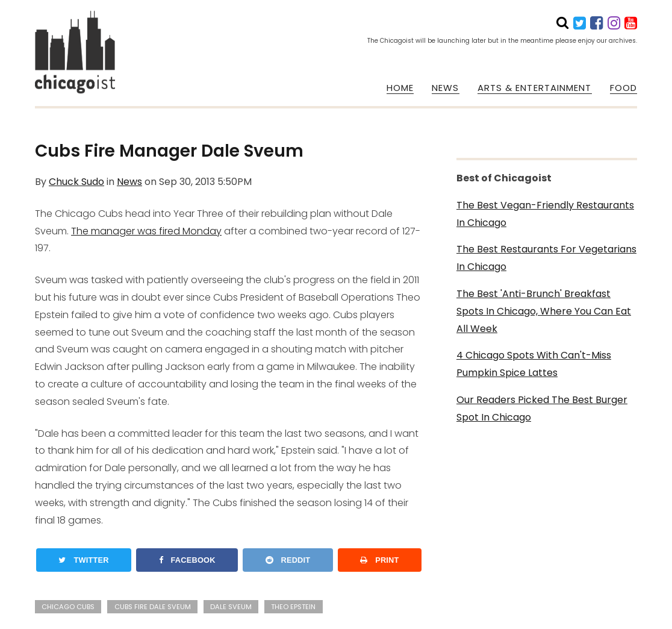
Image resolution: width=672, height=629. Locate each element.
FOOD (624, 88)
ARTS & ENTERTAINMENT (535, 88)
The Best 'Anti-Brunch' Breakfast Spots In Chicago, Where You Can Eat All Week (544, 311)
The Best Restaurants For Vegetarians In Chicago (546, 258)
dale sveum (231, 607)
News (129, 182)
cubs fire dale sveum (153, 607)
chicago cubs (68, 607)
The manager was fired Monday (146, 231)
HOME (400, 88)
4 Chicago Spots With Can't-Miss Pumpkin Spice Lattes (534, 364)
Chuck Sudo (76, 182)
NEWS (445, 88)
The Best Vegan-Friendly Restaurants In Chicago (545, 214)
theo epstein (293, 607)
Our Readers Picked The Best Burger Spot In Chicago (542, 408)
